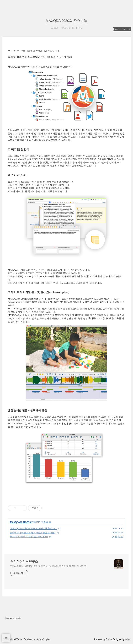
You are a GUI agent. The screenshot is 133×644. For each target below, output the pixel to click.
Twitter (19, 639)
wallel (127, 639)
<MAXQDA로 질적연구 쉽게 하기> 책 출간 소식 (33, 528)
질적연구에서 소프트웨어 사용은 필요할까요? (33, 533)
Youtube (38, 639)
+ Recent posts (12, 618)
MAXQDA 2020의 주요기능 (66, 21)
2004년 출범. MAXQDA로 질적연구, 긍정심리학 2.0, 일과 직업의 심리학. (49, 566)
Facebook (28, 639)
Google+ (46, 639)
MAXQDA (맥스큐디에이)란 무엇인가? (29, 537)
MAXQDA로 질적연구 (21, 522)
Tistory (109, 639)
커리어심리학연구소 (24, 561)
